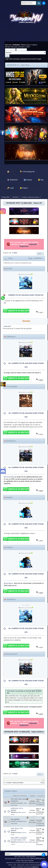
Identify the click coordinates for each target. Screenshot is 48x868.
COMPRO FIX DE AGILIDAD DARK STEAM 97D (26, 295)
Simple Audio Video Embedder (25, 861)
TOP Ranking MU (26, 171)
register (34, 45)
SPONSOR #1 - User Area (18, 65)
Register (23, 188)
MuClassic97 (12, 654)
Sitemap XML (21, 865)
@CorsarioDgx (9, 477)
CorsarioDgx (12, 386)
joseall (9, 268)
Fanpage (26, 180)
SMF (16, 857)
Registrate (24, 246)
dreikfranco (11, 441)
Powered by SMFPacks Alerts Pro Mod (33, 863)
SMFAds (9, 863)
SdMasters (11, 337)
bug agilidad (15, 819)
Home (9, 171)
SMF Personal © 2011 (23, 859)
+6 (19, 608)
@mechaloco (8, 583)
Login (9, 188)
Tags (39, 180)
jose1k (19, 812)
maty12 (10, 497)
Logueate (33, 244)
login (28, 45)
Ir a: (43, 780)
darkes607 (7, 326)
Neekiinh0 (39, 865)
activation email (24, 47)
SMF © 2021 (22, 857)
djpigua (19, 832)
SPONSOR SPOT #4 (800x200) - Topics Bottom (24, 732)
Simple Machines (31, 857)
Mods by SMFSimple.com (38, 859)
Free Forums (17, 863)
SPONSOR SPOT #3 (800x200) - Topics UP (24, 203)
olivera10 (20, 821)
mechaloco (11, 599)
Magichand (11, 180)
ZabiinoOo (41, 805)
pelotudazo (21, 842)
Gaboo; (40, 834)
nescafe (40, 814)
